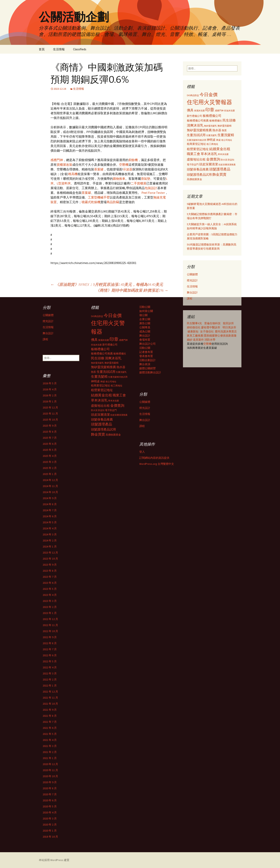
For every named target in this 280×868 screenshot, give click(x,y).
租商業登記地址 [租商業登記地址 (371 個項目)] (196, 144)
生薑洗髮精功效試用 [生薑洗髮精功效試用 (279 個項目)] (197, 140)
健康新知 (193, 331)
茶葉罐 (99, 169)
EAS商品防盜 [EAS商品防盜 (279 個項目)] (193, 95)
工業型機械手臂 (99, 197)
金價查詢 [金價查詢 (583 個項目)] (213, 159)
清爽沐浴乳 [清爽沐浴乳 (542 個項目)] (195, 125)
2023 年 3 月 (50, 601)
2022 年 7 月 (50, 649)
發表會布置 (146, 356)
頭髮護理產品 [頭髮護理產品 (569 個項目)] (220, 169)
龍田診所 (228, 323)
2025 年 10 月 (50, 420)
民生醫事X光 (194, 323)
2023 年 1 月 (50, 613)
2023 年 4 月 (50, 595)
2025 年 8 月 (50, 432)
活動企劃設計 (148, 360)
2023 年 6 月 (50, 583)
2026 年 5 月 (50, 383)
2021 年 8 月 (50, 716)
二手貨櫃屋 (139, 183)
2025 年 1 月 (50, 474)
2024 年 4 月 (50, 528)
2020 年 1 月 (50, 831)
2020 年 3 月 (50, 818)
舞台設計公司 (148, 344)
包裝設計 (151, 188)
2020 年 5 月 (50, 806)
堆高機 (73, 174)
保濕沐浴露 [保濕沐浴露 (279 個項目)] (199, 111)
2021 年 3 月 (50, 746)
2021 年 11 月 (50, 698)
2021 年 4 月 (50, 740)
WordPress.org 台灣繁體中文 (157, 464)
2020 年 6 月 (50, 800)
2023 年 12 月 (50, 553)
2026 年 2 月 (50, 395)
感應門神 (57, 160)
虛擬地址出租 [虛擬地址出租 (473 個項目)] (196, 159)
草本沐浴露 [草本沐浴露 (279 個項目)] (223, 154)
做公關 (143, 315)
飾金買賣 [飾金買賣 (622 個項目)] (219, 174)
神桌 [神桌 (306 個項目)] (218, 140)
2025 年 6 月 (50, 444)
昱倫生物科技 (212, 323)
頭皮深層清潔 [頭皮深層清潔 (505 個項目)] (208, 164)
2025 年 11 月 (50, 414)
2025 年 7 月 (50, 438)
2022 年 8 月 (50, 643)
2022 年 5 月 (50, 661)
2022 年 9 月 (50, 637)
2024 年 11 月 (50, 486)
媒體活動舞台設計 (150, 372)
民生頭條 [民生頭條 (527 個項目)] (229, 120)
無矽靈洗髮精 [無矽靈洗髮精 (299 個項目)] (224, 126)
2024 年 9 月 (50, 498)
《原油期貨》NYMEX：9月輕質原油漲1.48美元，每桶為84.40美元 (107, 284)
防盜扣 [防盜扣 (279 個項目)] (231, 160)
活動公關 (145, 307)
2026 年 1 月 (50, 401)
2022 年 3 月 (50, 673)
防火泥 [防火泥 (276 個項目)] (224, 160)
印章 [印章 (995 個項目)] (210, 110)
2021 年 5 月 (50, 734)
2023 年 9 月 (50, 565)
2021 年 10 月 (50, 704)
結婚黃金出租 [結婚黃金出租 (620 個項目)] (220, 149)
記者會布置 (146, 352)
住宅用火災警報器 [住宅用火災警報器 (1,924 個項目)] (209, 102)
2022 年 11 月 (50, 625)
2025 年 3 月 (50, 462)
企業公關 (145, 319)
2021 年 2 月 (50, 752)
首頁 (42, 49)
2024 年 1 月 (50, 546)
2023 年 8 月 (50, 571)
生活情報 (59, 49)
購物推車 (119, 179)
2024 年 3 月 (50, 534)
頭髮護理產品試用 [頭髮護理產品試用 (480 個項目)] (199, 174)
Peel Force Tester (153, 193)
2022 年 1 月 (50, 686)
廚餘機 (133, 160)
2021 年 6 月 (50, 728)
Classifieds (80, 49)
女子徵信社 (207, 331)
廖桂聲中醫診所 (211, 327)
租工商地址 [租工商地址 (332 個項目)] (212, 144)
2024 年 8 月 (50, 504)
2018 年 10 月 (50, 837)
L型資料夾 (64, 183)
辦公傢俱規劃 (223, 336)
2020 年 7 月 (50, 794)
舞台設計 (192, 292)
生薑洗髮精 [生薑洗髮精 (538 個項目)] (226, 135)
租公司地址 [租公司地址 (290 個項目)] (227, 140)
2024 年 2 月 (50, 540)
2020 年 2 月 (50, 825)
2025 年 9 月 (50, 426)
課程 (190, 298)
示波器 (128, 169)
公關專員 (145, 327)
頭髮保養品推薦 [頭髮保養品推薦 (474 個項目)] (198, 169)
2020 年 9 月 (50, 782)
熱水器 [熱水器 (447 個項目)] (217, 130)
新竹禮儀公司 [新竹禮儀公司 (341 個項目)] (194, 116)
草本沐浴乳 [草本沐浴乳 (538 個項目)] (209, 154)
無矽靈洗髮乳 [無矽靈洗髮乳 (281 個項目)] (210, 126)
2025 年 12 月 (50, 407)
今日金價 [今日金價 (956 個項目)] (208, 95)
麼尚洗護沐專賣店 (226, 331)
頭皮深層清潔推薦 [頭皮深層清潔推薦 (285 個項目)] (227, 165)
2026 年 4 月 (50, 389)
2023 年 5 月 (50, 589)
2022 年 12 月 (50, 619)
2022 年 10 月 (50, 631)
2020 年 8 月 (50, 788)
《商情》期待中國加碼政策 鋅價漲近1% (132, 290)
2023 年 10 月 (50, 559)
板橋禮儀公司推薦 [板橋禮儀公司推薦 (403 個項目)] (198, 120)
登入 (142, 452)
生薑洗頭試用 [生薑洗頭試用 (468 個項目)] (196, 135)
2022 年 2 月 (50, 679)
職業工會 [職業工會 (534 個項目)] (193, 154)
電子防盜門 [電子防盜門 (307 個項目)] (193, 164)
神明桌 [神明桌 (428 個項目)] (211, 140)
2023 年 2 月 (50, 607)
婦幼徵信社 (194, 327)
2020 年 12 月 (50, 764)
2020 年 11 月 (50, 770)
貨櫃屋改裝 (64, 165)
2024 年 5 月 (50, 522)
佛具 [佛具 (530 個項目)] (190, 110)
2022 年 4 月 (50, 667)
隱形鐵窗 (209, 336)
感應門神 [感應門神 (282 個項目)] (219, 111)
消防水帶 (210, 340)
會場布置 (145, 340)
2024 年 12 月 (50, 480)
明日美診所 (229, 327)
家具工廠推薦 (195, 336)
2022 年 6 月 (50, 655)
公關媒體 (192, 274)
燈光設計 (192, 280)
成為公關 (145, 331)
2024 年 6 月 (50, 516)
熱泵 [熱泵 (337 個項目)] (224, 130)
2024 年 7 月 (50, 510)
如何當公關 (146, 311)
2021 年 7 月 (50, 722)
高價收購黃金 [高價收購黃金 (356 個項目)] (194, 179)
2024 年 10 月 (50, 492)
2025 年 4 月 (50, 456)
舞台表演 (145, 364)
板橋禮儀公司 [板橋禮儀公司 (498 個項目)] (212, 116)
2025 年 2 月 (50, 468)
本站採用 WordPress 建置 (54, 860)
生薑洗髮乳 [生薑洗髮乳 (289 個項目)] (212, 135)
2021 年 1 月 (50, 758)
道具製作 (199, 340)
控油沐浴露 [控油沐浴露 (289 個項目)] (229, 111)
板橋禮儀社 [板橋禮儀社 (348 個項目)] (216, 121)
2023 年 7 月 (50, 577)
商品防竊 (113, 202)
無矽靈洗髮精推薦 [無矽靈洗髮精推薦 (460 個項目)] (199, 130)
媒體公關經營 (148, 368)
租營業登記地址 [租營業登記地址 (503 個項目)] (198, 149)
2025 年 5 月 (50, 450)
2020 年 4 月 (50, 812)
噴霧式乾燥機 (91, 202)
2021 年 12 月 (50, 692)
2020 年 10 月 (50, 776)
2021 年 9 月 (50, 710)
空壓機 (124, 165)
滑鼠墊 (146, 179)
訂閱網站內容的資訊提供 (154, 458)
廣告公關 (145, 323)
